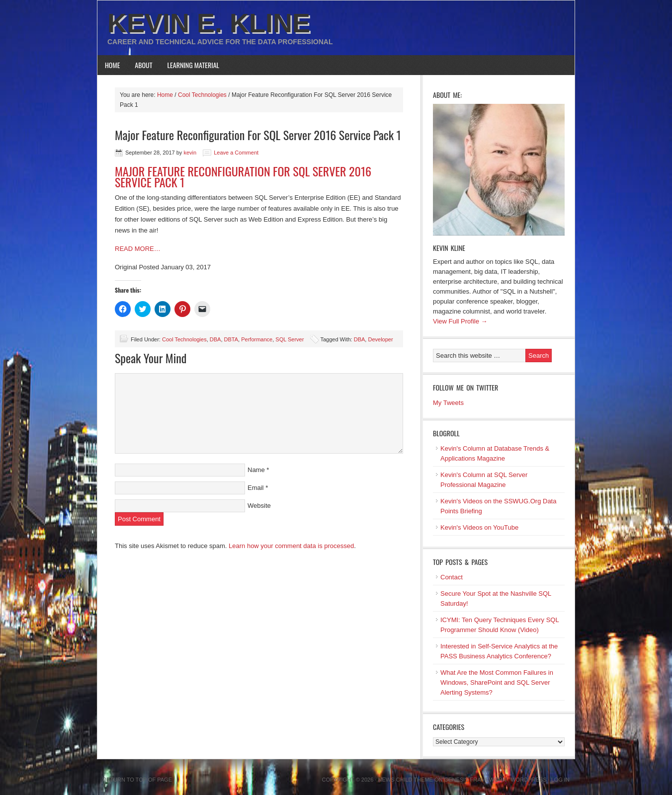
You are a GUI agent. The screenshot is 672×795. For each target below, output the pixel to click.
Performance (257, 339)
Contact (452, 577)
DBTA (231, 339)
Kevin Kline (449, 248)
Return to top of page (137, 780)
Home (112, 65)
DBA (215, 339)
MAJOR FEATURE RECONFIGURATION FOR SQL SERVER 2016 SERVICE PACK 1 (243, 176)
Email (256, 488)
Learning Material (194, 65)
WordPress (528, 780)
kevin (190, 153)
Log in (560, 780)
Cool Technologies (184, 339)
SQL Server (290, 339)
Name (256, 470)
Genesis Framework (475, 780)
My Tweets (448, 403)
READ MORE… (138, 249)
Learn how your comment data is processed (291, 546)
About (143, 65)
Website (259, 506)
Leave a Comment (236, 153)
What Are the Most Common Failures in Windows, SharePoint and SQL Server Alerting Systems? (497, 682)
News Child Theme (406, 780)
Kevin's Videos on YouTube (479, 527)
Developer (380, 339)
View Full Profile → (460, 321)
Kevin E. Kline (209, 23)
